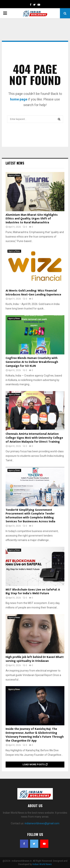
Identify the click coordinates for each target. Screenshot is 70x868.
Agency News (14, 175)
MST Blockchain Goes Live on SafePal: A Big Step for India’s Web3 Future (33, 592)
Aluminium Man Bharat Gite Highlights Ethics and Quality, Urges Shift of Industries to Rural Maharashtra (32, 219)
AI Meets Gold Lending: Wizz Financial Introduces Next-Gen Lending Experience (33, 293)
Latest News (15, 163)
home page (19, 99)
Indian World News (42, 864)
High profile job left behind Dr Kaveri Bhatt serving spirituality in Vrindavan (35, 659)
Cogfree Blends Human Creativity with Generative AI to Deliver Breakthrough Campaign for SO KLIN (32, 362)
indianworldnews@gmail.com (42, 823)
